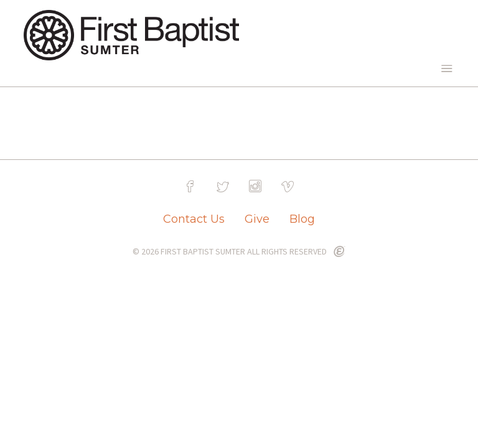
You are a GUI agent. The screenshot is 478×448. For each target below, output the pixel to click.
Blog (302, 219)
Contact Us (194, 219)
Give (257, 219)
